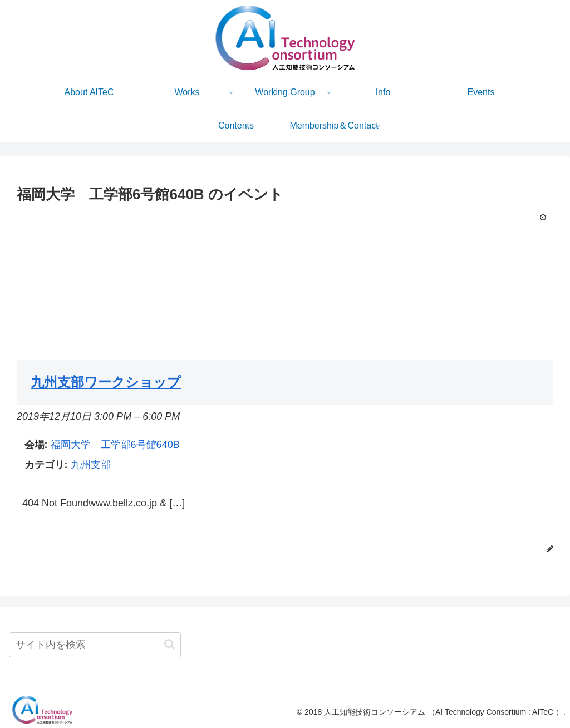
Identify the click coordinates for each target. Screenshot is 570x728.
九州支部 (91, 465)
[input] (95, 645)
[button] (169, 644)
